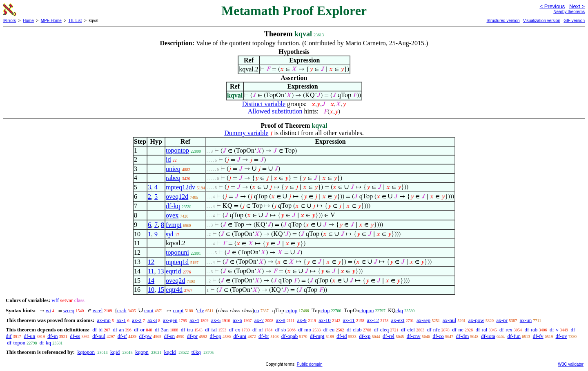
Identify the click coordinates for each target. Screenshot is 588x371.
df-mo (305, 330)
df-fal (211, 330)
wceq (69, 310)
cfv (201, 310)
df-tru (187, 330)
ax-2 (137, 320)
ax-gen (170, 320)
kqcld (170, 352)
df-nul (99, 336)
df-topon (16, 343)
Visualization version (542, 21)
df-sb (281, 330)
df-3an (162, 330)
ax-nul (449, 320)
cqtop (291, 310)
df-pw (146, 336)
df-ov (561, 336)
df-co (438, 336)
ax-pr (502, 320)
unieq (173, 169)
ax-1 (121, 320)
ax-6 (237, 320)
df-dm (463, 336)
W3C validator (571, 364)
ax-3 (152, 320)
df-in (52, 336)
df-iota (488, 336)
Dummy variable (246, 133)
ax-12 (373, 320)
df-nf (258, 330)
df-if (122, 336)
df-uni (240, 336)
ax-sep (423, 320)
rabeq (173, 178)
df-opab (290, 336)
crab (122, 310)
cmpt (178, 310)
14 (151, 281)
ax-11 (349, 320)
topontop (177, 150)
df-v (554, 330)
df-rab (531, 330)
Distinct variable (264, 104)
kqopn (142, 352)
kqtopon (86, 352)
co (256, 310)
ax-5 (216, 320)
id (168, 159)
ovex (172, 215)
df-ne (458, 330)
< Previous (552, 6)
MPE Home (51, 21)
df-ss (75, 336)
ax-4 (194, 320)
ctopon (366, 310)
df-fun (514, 336)
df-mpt (317, 336)
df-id (342, 336)
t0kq (196, 352)
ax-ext (398, 320)
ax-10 (325, 320)
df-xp (365, 336)
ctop (325, 310)
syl (170, 234)
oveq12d (177, 197)
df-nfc (434, 330)
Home (28, 21)
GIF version (574, 21)
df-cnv (414, 336)
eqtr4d (174, 290)
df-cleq (381, 330)
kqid (115, 352)
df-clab (354, 330)
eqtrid (173, 271)
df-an (118, 330)
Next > (577, 6)
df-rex (506, 330)
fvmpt (174, 225)
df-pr (192, 336)
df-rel (389, 336)
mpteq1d (177, 262)
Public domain (310, 364)
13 (161, 271)
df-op (216, 336)
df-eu (329, 330)
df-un (29, 336)
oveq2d (175, 281)
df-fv (538, 336)
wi (48, 310)
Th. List (75, 21)
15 (161, 290)
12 (151, 262)
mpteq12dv (180, 187)
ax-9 (302, 320)
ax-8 (281, 320)
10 (151, 290)
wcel (98, 310)
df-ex (235, 330)
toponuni (177, 252)
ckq (399, 310)
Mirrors (10, 21)
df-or (139, 330)
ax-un (526, 320)
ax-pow (476, 320)
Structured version (503, 21)
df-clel (408, 330)
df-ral (481, 330)
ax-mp (104, 320)
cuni (149, 310)
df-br (264, 336)
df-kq (173, 206)
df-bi (97, 330)
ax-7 (259, 320)
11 (151, 271)
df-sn (169, 336)
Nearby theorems (569, 12)
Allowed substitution (275, 111)
